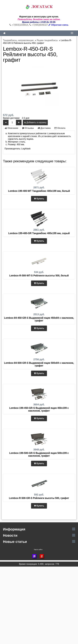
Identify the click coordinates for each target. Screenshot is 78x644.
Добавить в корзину (35, 122)
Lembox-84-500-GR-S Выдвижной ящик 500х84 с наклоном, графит (39, 364)
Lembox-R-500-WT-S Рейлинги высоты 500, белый (39, 276)
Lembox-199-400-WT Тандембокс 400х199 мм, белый (39, 191)
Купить (39, 199)
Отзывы (28, 128)
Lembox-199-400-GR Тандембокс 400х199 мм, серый (39, 233)
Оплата (60, 128)
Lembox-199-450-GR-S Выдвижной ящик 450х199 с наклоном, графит (39, 409)
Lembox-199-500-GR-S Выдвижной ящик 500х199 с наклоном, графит (39, 454)
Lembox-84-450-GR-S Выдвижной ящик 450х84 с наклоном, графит (39, 319)
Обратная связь (58, 25)
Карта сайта (38, 549)
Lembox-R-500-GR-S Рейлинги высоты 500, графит (39, 498)
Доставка (44, 128)
